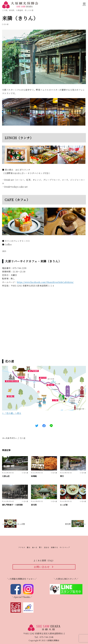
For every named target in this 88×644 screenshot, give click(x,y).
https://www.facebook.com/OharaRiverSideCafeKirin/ (45, 282)
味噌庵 (34, 476)
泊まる (47, 547)
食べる (35, 547)
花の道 (22, 438)
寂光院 (34, 505)
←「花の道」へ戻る (12, 413)
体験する (54, 547)
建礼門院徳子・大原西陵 (12, 505)
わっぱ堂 (64, 505)
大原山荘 (6, 476)
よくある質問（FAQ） (44, 561)
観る (29, 547)
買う (41, 547)
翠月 (62, 476)
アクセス (22, 547)
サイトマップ (65, 547)
